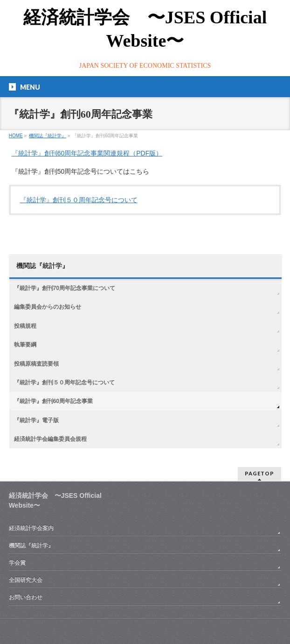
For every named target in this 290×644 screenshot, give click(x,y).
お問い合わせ (26, 597)
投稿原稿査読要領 (36, 364)
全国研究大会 (26, 580)
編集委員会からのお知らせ (48, 307)
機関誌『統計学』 (42, 266)
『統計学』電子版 (36, 420)
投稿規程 (25, 326)
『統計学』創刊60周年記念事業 (53, 401)
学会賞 (17, 563)
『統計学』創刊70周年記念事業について (65, 288)
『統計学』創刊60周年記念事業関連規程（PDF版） (87, 153)
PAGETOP (259, 473)
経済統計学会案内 (31, 528)
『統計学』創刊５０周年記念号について (79, 200)
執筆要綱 (25, 345)
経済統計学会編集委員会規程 (50, 439)
